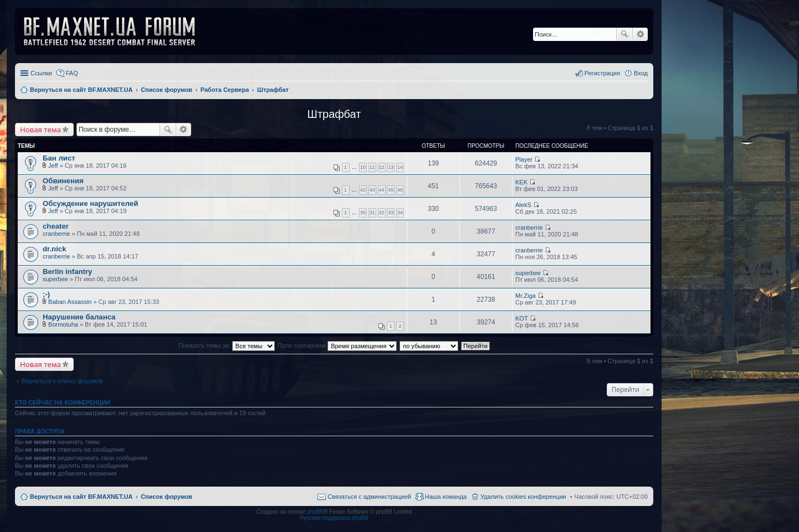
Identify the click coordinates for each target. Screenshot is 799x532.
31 (372, 213)
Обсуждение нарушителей (90, 203)
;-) (46, 294)
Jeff (53, 166)
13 (391, 167)
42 (363, 190)
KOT (522, 318)
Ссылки (41, 73)
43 (372, 190)
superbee (55, 279)
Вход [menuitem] (641, 73)
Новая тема (40, 130)
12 (382, 167)
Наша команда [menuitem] (446, 497)
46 (400, 190)
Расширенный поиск (640, 34)
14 (400, 167)
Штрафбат (334, 114)
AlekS (523, 205)
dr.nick (55, 249)
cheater (56, 226)
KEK (521, 182)
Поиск (624, 34)
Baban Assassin (70, 302)
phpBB (315, 512)
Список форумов (167, 497)
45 (391, 190)
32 (382, 213)
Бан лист (59, 158)
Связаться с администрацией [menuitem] (369, 497)
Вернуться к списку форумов (62, 381)
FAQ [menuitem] (72, 73)
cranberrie (57, 234)
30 (363, 213)
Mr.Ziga (526, 296)
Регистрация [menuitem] (602, 73)
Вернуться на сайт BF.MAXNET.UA (81, 497)
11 (372, 167)
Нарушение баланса (79, 317)
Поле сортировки (337, 345)
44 (382, 190)
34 (400, 213)
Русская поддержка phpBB (334, 518)
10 (363, 167)
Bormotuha (63, 324)
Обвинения (63, 181)
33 (391, 213)
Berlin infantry (67, 272)
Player (524, 159)
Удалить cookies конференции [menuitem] (523, 497)
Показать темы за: (227, 345)
